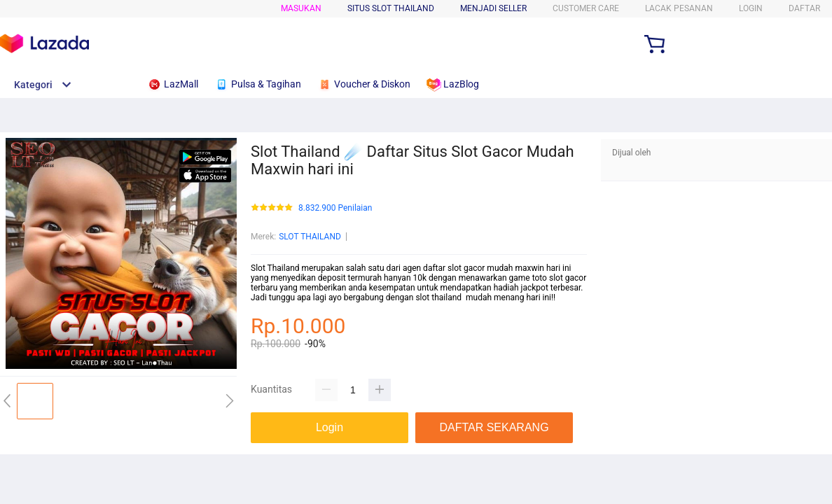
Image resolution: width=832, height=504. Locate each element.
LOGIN (751, 8)
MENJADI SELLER (493, 8)
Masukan (301, 8)
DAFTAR (804, 8)
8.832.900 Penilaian (335, 208)
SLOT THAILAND (310, 237)
